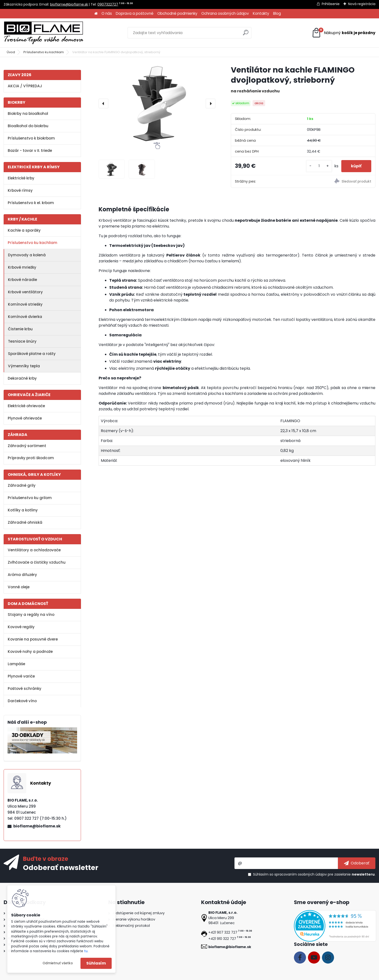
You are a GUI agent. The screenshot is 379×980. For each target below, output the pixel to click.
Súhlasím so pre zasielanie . (314, 874)
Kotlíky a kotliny (23, 510)
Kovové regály (21, 627)
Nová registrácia (362, 4)
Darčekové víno (22, 701)
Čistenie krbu (20, 329)
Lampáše (16, 664)
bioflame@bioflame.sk (69, 4)
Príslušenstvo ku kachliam (44, 52)
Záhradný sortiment (27, 446)
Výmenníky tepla (24, 366)
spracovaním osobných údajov (301, 874)
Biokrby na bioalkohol (28, 114)
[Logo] (44, 33)
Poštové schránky (25, 689)
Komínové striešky (25, 304)
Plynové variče (21, 676)
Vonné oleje (19, 587)
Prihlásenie (331, 4)
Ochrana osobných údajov (225, 13)
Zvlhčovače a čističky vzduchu (37, 562)
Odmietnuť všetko (58, 963)
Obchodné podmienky (177, 13)
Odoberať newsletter (61, 867)
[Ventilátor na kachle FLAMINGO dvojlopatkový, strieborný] (157, 103)
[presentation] (103, 103)
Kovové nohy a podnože (30, 652)
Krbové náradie (22, 280)
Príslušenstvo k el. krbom (31, 203)
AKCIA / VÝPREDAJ (25, 86)
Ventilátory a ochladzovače (34, 550)
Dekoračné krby (22, 378)
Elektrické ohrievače (26, 406)
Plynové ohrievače (25, 418)
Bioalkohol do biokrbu (28, 126)
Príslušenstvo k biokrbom (31, 138)
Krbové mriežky (22, 267)
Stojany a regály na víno (31, 615)
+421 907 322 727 (223, 932)
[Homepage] (96, 14)
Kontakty (261, 13)
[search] (246, 34)
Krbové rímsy (20, 190)
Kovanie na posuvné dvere (33, 639)
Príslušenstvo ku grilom (30, 498)
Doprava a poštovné (135, 13)
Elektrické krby (21, 178)
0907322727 (108, 4)
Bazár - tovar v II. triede (30, 151)
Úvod (11, 52)
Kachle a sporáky (24, 230)
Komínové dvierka (25, 317)
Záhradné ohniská (25, 522)
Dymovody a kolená (27, 255)
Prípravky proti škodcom (31, 458)
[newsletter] (357, 863)
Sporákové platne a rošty (32, 354)
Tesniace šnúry (22, 341)
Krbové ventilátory (25, 292)
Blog (277, 13)
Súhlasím (96, 963)
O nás (107, 13)
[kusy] (319, 166)
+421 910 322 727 (222, 939)
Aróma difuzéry (22, 575)
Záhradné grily (22, 485)
